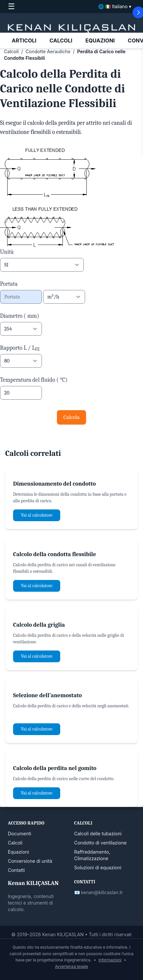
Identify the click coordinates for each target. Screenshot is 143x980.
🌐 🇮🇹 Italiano (115, 7)
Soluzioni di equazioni (98, 868)
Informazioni (110, 960)
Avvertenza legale (71, 966)
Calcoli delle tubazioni (98, 834)
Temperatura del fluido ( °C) (34, 380)
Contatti (16, 870)
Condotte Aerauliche (48, 51)
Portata (9, 284)
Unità (7, 252)
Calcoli (11, 51)
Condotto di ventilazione (100, 843)
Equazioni (18, 852)
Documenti (19, 834)
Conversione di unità (30, 861)
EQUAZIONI (100, 40)
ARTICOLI (24, 40)
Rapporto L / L (20, 348)
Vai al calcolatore (37, 515)
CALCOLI (61, 40)
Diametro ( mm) (20, 316)
